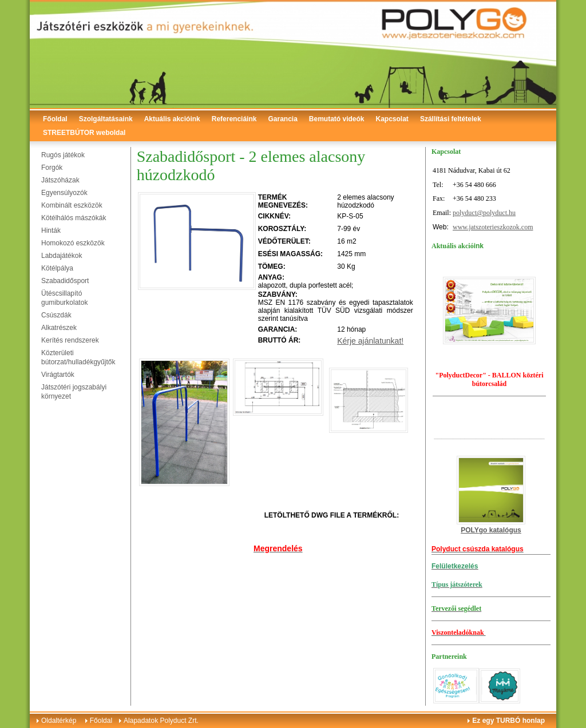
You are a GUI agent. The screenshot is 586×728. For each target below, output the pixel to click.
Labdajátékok (62, 256)
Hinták (51, 230)
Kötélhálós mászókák (74, 218)
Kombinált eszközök (72, 205)
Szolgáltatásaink (106, 119)
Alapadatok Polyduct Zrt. (161, 721)
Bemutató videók (337, 119)
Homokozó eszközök (73, 243)
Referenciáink (234, 119)
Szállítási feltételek (451, 119)
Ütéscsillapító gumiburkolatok (64, 298)
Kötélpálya (57, 268)
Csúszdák (56, 315)
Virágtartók (58, 375)
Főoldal (55, 119)
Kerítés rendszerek (70, 340)
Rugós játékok (63, 155)
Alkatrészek (59, 328)
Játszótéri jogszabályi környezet (74, 392)
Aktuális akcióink (172, 119)
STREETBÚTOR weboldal (84, 133)
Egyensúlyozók (64, 193)
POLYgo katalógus (491, 530)
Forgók (52, 168)
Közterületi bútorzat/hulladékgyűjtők (78, 357)
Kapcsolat (392, 119)
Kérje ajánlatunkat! (370, 341)
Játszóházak (60, 180)
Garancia (282, 119)
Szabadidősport (65, 281)
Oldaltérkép (59, 721)
